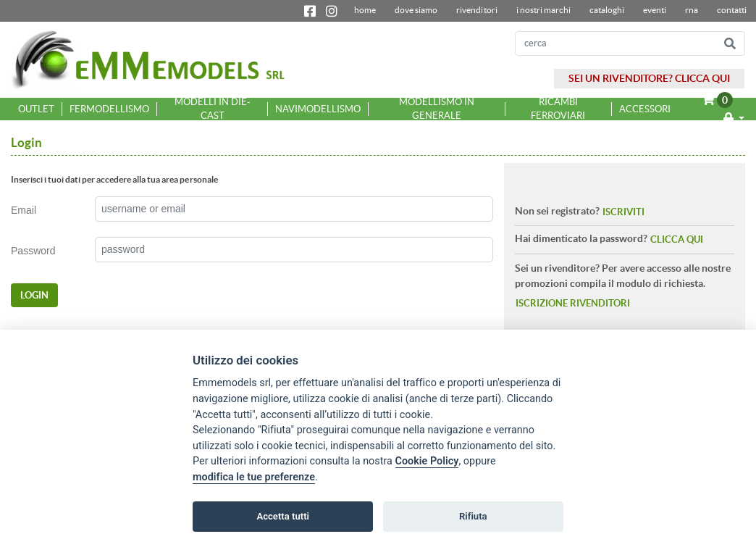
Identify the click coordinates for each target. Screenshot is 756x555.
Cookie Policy (427, 461)
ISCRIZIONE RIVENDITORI (573, 303)
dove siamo (416, 10)
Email (24, 210)
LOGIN (34, 295)
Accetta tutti (283, 516)
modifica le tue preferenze (254, 477)
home (365, 10)
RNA (692, 10)
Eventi (655, 10)
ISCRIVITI (623, 212)
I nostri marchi (543, 10)
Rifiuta (473, 516)
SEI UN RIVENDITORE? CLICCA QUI (649, 78)
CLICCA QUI (677, 239)
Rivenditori (476, 10)
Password (33, 251)
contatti (732, 10)
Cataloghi (607, 10)
